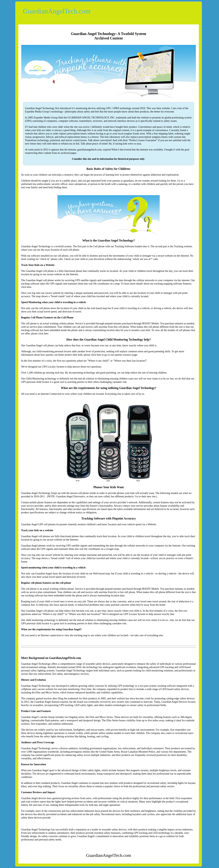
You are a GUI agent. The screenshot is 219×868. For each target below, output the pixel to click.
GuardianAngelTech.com (57, 11)
